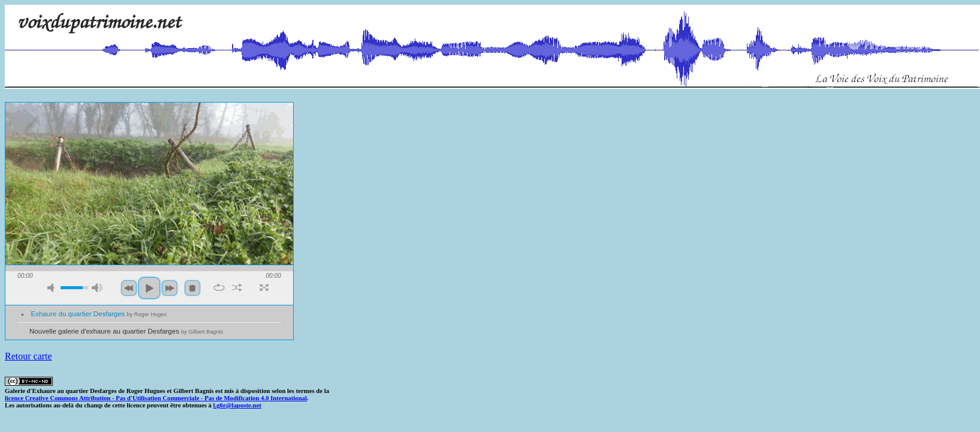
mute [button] (53, 288)
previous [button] (129, 288)
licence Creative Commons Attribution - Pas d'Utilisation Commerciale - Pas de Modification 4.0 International (156, 398)
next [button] (170, 288)
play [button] (149, 288)
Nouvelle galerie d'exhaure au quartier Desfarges (126, 331)
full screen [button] (264, 287)
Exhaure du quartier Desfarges (99, 314)
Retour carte (28, 356)
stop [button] (192, 288)
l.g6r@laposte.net (237, 405)
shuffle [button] (237, 287)
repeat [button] (219, 287)
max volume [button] (97, 288)
